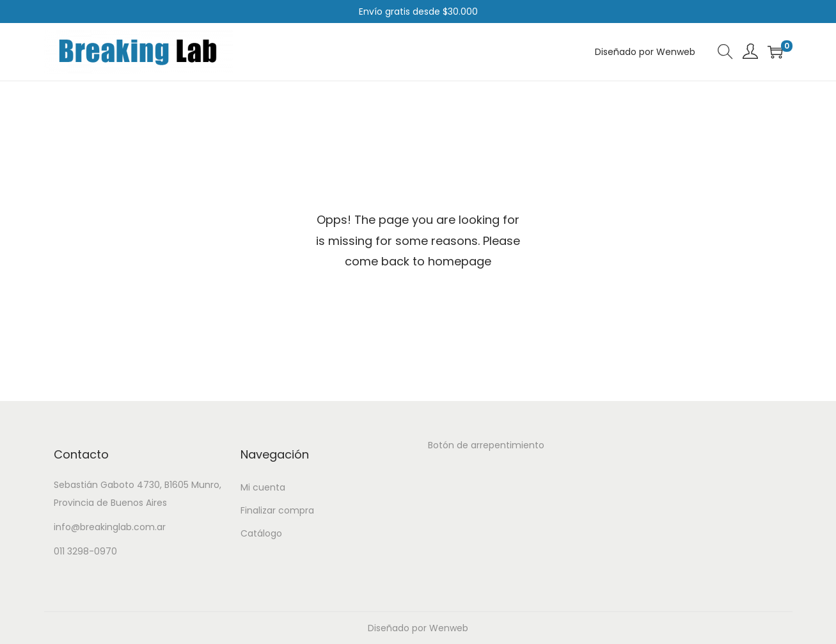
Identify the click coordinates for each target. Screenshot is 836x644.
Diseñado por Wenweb (418, 628)
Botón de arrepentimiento (486, 445)
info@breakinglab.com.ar (110, 527)
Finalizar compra (277, 510)
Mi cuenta (263, 487)
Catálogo (261, 533)
